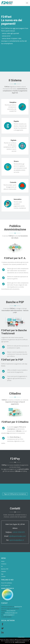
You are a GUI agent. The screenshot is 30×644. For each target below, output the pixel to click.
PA (2, 566)
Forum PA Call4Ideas (7, 583)
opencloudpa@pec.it (17, 540)
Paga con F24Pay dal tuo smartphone (15, 494)
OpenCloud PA (18, 607)
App (2, 574)
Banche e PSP (5, 569)
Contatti (3, 577)
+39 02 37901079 (18, 532)
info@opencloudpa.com (17, 536)
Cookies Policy (21, 637)
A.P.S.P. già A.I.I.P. (6, 585)
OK (14, 642)
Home (3, 561)
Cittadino (4, 571)
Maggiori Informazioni (20, 642)
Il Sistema (4, 564)
